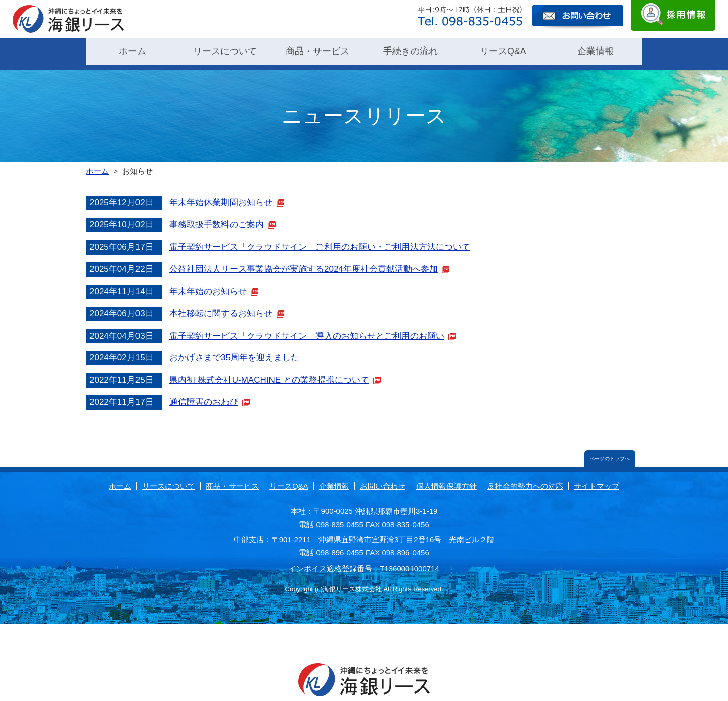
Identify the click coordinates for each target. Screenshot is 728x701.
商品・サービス (317, 50)
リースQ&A (503, 50)
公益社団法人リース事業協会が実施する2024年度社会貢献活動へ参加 (304, 262)
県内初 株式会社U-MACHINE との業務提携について (269, 373)
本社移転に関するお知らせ (221, 307)
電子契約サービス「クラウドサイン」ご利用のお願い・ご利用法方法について (320, 240)
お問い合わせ (383, 481)
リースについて (225, 50)
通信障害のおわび (204, 395)
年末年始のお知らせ (208, 284)
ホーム (132, 50)
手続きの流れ (411, 50)
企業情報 (596, 50)
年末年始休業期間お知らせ (221, 196)
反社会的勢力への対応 (525, 481)
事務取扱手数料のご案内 (217, 218)
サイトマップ (597, 481)
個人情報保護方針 (446, 481)
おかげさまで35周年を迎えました (234, 351)
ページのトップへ (608, 453)
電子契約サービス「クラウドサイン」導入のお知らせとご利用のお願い (307, 329)
